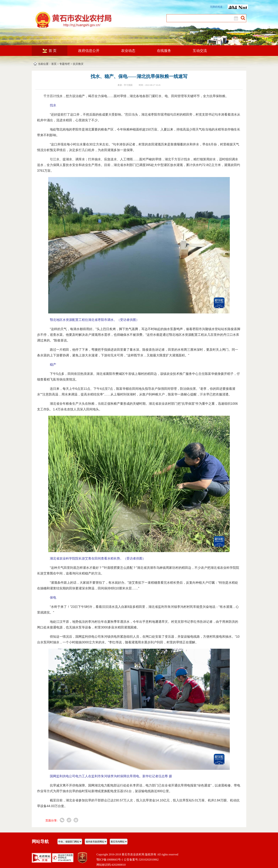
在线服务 (164, 51)
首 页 (50, 51)
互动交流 (200, 51)
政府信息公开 (89, 51)
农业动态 (128, 51)
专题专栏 (65, 64)
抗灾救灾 (78, 64)
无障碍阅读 (216, 7)
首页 (54, 64)
